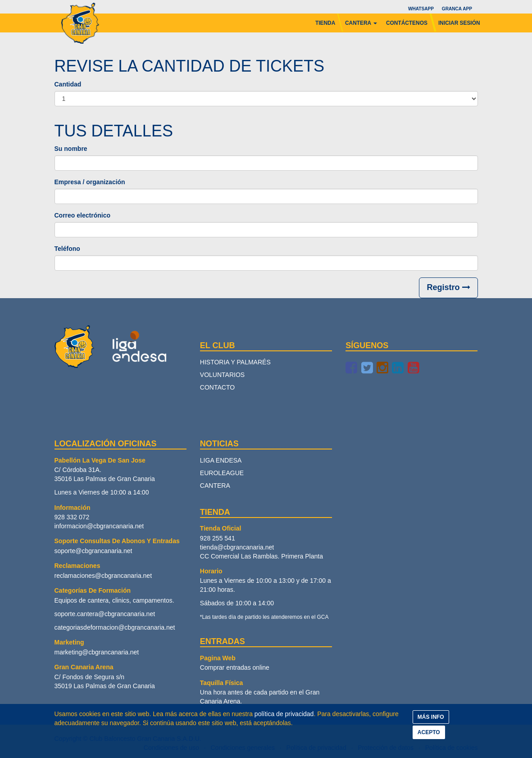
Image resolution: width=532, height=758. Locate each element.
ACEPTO (429, 732)
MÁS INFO (431, 717)
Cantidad (68, 84)
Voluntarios (222, 375)
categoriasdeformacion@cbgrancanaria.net (115, 627)
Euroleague (222, 473)
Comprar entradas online (235, 667)
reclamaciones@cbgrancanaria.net (103, 576)
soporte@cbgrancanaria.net (93, 551)
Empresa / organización (90, 182)
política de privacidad (284, 714)
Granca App (457, 9)
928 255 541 (218, 538)
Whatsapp (421, 9)
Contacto (217, 387)
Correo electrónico (82, 215)
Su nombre (71, 149)
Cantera (215, 486)
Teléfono (67, 249)
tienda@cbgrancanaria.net (237, 547)
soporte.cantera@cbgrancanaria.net (105, 614)
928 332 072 (72, 517)
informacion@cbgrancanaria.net (99, 526)
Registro (448, 287)
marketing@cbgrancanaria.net (97, 652)
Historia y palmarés (235, 362)
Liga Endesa (221, 460)
